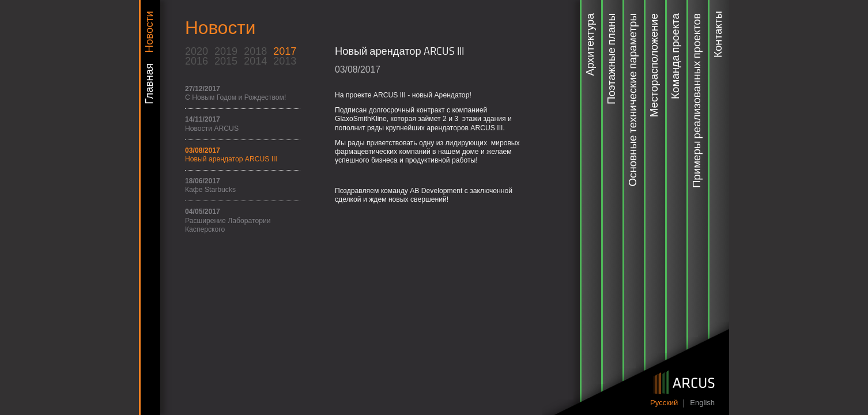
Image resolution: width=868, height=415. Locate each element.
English (702, 403)
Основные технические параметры (633, 100)
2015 (226, 61)
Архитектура (591, 44)
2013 (285, 61)
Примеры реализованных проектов (697, 101)
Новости (150, 32)
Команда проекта (676, 56)
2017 (285, 51)
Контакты (719, 34)
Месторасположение (655, 65)
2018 (255, 51)
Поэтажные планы (612, 59)
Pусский (664, 403)
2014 (255, 61)
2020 (197, 51)
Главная (150, 84)
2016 (197, 61)
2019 (226, 51)
